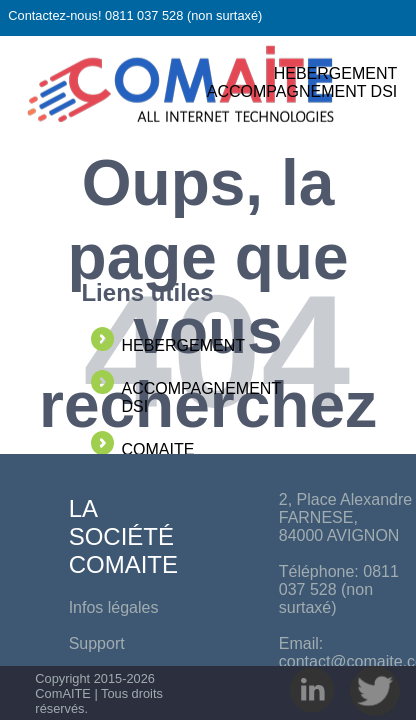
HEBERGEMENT (336, 73)
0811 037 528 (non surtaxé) (339, 589)
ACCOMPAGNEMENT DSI (302, 91)
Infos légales (114, 607)
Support (97, 643)
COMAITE (157, 449)
